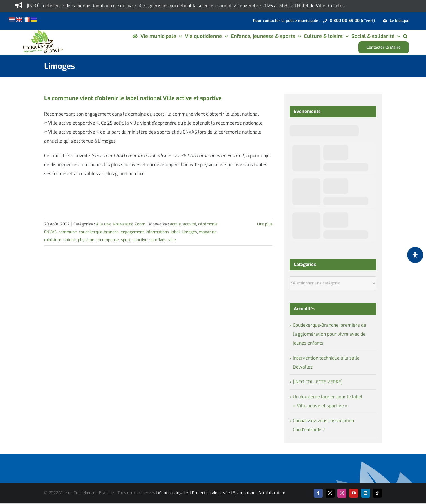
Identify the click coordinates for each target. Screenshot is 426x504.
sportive (140, 240)
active (175, 224)
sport (126, 240)
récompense (108, 240)
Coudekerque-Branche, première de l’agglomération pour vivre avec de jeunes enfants (329, 334)
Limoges (189, 232)
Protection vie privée (211, 493)
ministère (53, 240)
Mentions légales (174, 493)
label (175, 232)
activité (190, 224)
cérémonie (208, 224)
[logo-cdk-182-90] (43, 32)
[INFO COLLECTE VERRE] (318, 382)
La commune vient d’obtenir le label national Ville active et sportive (133, 98)
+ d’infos (336, 6)
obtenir (70, 240)
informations (157, 232)
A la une (103, 224)
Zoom (140, 224)
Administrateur (272, 493)
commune (68, 232)
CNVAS (50, 232)
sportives (158, 240)
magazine (208, 232)
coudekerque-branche (99, 232)
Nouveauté (123, 224)
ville (172, 240)
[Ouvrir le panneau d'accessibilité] (415, 255)
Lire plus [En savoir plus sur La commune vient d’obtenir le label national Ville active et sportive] (265, 224)
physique (86, 240)
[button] (405, 36)
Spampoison (244, 493)
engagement (132, 232)
